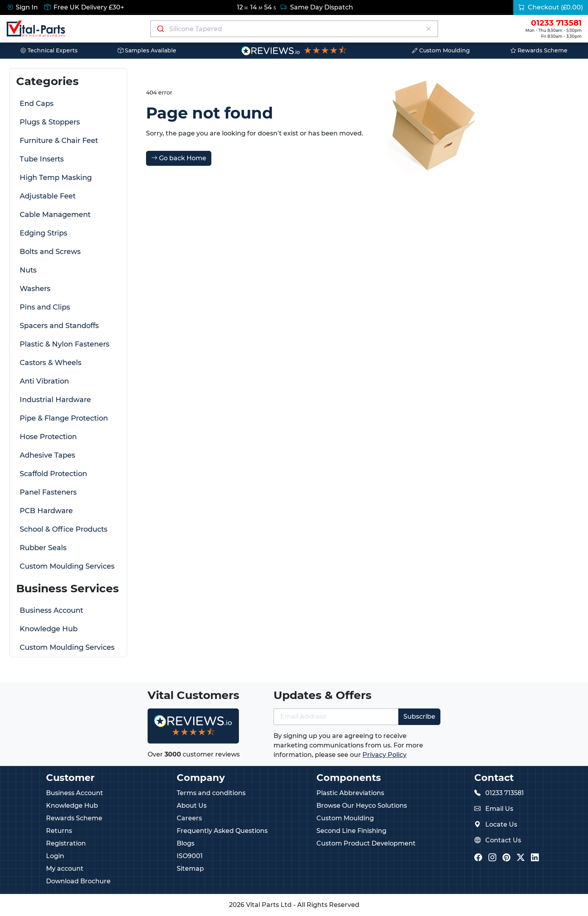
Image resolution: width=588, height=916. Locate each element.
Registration (66, 843)
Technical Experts (49, 50)
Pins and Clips (45, 307)
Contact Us (503, 840)
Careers (189, 818)
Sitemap (190, 869)
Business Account (51, 610)
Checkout (551, 7)
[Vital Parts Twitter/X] (521, 858)
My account (65, 869)
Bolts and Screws (50, 252)
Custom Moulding (441, 50)
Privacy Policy (385, 755)
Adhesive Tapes (47, 455)
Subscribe (419, 717)
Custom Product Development (366, 843)
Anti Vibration (44, 381)
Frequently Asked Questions (222, 831)
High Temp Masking (56, 178)
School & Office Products (64, 529)
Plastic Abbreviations (350, 793)
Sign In (22, 7)
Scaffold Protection (53, 474)
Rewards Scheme (539, 50)
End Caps (37, 104)
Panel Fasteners (48, 492)
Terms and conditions (211, 793)
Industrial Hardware (55, 400)
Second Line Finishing (351, 831)
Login (55, 856)
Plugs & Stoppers (50, 122)
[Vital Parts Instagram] (492, 858)
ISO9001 (190, 856)
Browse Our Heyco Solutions (362, 806)
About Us (192, 806)
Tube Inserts (42, 159)
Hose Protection (48, 437)
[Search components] (294, 29)
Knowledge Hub (49, 629)
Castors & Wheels (51, 363)
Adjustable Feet (48, 196)
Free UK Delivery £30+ (84, 7)
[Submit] (160, 29)
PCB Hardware (46, 511)
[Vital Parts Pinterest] (507, 858)
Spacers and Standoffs (59, 326)
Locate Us (501, 824)
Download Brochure (78, 881)
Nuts (28, 270)
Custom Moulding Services (67, 566)
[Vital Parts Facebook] (478, 858)
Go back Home (179, 158)
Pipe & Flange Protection (64, 418)
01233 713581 (505, 793)
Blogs (186, 843)
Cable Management (55, 215)
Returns (59, 831)
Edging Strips (43, 233)
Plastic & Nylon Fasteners (65, 344)
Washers (35, 289)
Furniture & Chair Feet (59, 141)
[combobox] (294, 29)
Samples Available (147, 50)
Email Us (499, 809)
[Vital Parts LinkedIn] (535, 858)
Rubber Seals (43, 548)
